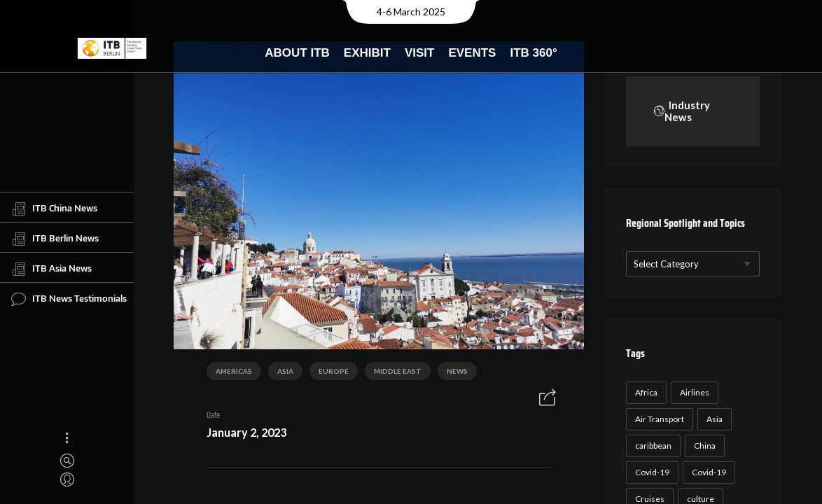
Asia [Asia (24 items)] (712, 420)
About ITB (297, 53)
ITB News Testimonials (69, 299)
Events (472, 53)
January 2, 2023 (242, 435)
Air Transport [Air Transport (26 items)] (657, 420)
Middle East (393, 374)
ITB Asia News (51, 269)
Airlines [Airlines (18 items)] (692, 393)
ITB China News (54, 209)
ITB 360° (533, 53)
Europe (329, 374)
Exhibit (367, 53)
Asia (280, 374)
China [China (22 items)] (703, 446)
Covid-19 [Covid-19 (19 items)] (707, 473)
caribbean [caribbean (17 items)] (651, 446)
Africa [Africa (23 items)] (644, 393)
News (452, 374)
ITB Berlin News (55, 239)
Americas (229, 374)
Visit (420, 53)
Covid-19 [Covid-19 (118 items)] (650, 473)
